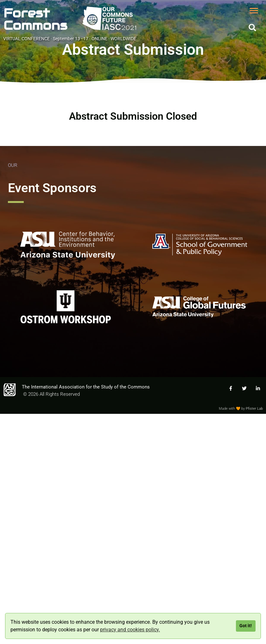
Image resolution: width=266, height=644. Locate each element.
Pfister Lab (254, 409)
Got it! (246, 626)
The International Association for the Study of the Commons (86, 387)
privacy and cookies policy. (130, 630)
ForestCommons (35, 19)
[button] (253, 27)
